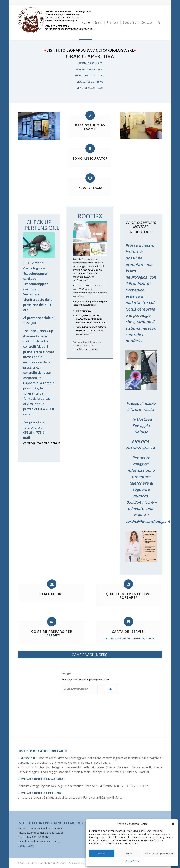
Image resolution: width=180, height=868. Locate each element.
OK (110, 689)
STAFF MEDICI (52, 594)
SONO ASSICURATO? (90, 158)
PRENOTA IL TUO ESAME (90, 127)
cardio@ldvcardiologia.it (42, 443)
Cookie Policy (132, 861)
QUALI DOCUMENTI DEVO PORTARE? (128, 596)
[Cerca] (159, 23)
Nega (129, 854)
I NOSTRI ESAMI (90, 188)
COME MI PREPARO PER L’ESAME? (52, 633)
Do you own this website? (76, 689)
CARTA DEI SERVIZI (128, 631)
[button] (173, 824)
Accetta (102, 854)
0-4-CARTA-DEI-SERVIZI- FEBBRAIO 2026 (128, 638)
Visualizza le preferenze (159, 854)
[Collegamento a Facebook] (160, 3)
